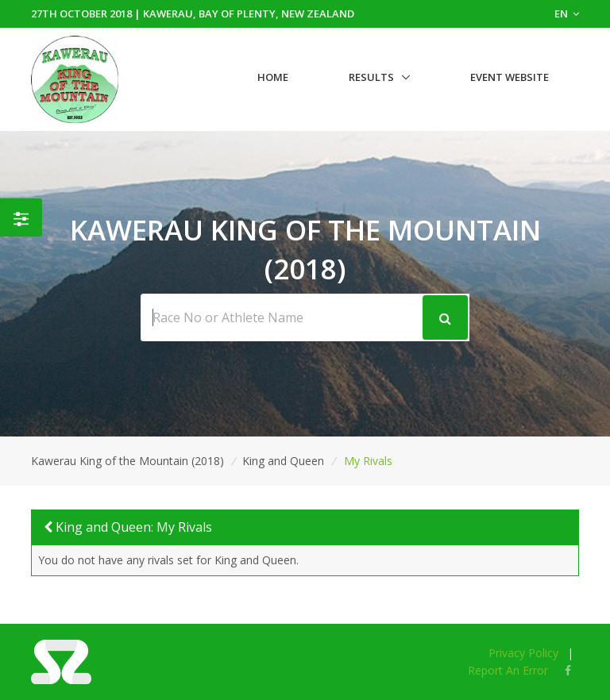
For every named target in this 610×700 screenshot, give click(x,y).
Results (371, 77)
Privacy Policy (523, 653)
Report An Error (508, 670)
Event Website (510, 77)
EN (567, 13)
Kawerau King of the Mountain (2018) (127, 461)
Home (273, 77)
